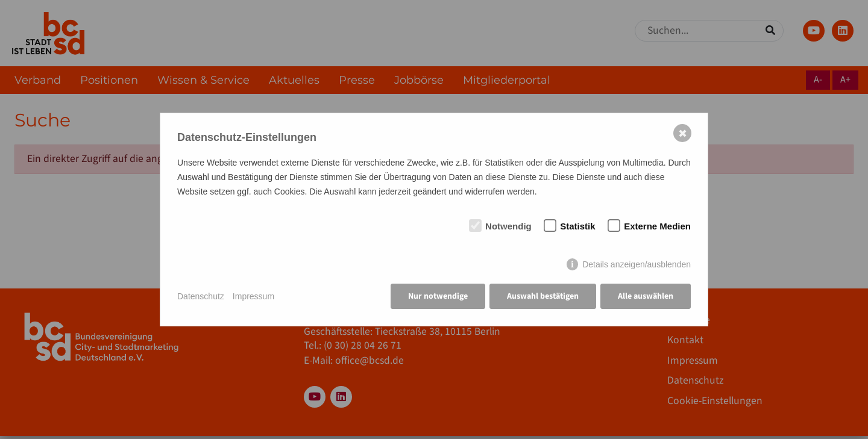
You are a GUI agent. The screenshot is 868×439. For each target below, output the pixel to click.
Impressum (253, 296)
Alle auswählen (646, 296)
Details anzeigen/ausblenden (637, 264)
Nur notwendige (438, 296)
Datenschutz (201, 296)
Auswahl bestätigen (543, 296)
